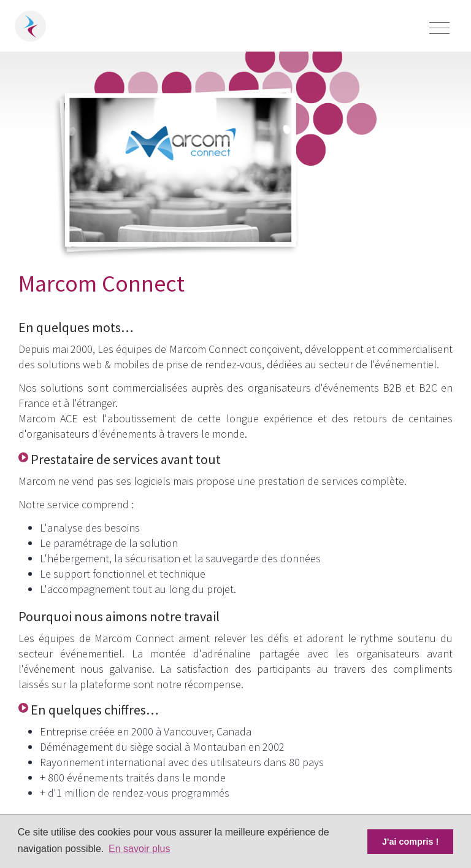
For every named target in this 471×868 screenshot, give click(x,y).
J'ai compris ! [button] (410, 842)
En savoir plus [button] (140, 849)
